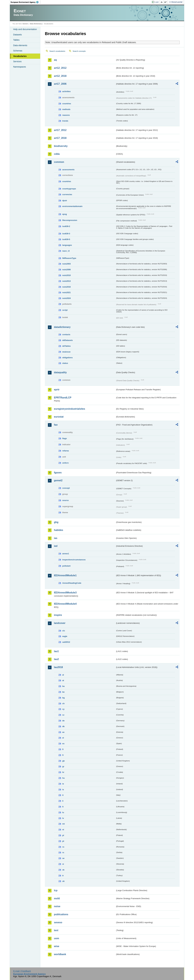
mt (64, 824)
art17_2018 (60, 138)
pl (63, 835)
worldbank (60, 954)
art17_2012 (60, 130)
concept (66, 488)
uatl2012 (66, 642)
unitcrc (66, 463)
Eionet (25, 24)
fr (63, 755)
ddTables (66, 346)
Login (157, 2)
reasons (66, 115)
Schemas (18, 51)
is (63, 790)
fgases (58, 473)
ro (63, 847)
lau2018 (58, 667)
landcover (60, 623)
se (63, 858)
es (63, 744)
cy (63, 709)
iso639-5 (66, 239)
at (63, 680)
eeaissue (66, 352)
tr (63, 876)
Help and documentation (25, 29)
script (65, 310)
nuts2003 (66, 264)
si (63, 864)
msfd (57, 898)
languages (67, 245)
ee (63, 732)
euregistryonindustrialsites (69, 409)
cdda (57, 154)
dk (63, 726)
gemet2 (58, 480)
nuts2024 (66, 298)
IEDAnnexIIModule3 (65, 593)
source (65, 500)
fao (56, 425)
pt (63, 841)
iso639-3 (66, 234)
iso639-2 (66, 226)
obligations (67, 358)
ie (63, 784)
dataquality (60, 372)
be (63, 692)
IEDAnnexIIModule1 (65, 575)
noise (57, 906)
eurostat (59, 417)
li (63, 801)
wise (57, 946)
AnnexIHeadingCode (72, 583)
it (63, 795)
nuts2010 (66, 275)
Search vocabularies (57, 51)
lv (63, 818)
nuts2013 (66, 281)
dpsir (65, 201)
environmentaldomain (72, 206)
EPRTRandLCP (63, 398)
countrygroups (69, 189)
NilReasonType (69, 258)
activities (66, 91)
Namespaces (20, 67)
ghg (56, 522)
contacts (66, 334)
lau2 (56, 659)
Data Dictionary (36, 24)
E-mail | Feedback (22, 971)
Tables (16, 40)
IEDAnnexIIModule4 (65, 604)
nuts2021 (66, 292)
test (56, 930)
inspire (58, 615)
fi (63, 749)
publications (61, 914)
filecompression (70, 220)
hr (63, 772)
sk (63, 870)
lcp (56, 890)
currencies (67, 194)
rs (63, 852)
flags (65, 438)
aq (55, 60)
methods (66, 109)
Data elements (20, 45)
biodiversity (61, 146)
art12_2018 (60, 76)
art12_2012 (60, 68)
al (63, 675)
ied (56, 546)
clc (64, 631)
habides (59, 530)
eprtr (57, 390)
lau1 (56, 651)
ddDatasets (68, 340)
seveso (58, 922)
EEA (26, 2)
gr (63, 766)
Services (17, 61)
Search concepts (79, 51)
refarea (66, 451)
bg (64, 698)
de (63, 721)
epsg (65, 214)
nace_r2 (66, 251)
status (65, 363)
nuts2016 (66, 287)
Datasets (18, 35)
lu (63, 812)
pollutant (66, 566)
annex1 (66, 554)
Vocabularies (20, 56)
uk (63, 881)
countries (67, 104)
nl (63, 830)
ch (63, 703)
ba (63, 686)
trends (65, 121)
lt (63, 807)
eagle (65, 636)
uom (57, 938)
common (59, 162)
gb (64, 761)
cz (63, 715)
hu (64, 778)
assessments (68, 170)
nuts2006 (66, 270)
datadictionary (62, 327)
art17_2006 (60, 84)
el (63, 738)
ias (56, 538)
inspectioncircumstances (74, 560)
